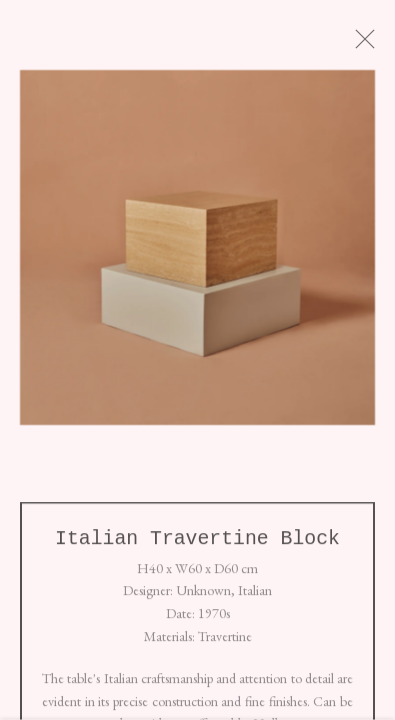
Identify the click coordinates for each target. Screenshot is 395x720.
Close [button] (374, 45)
